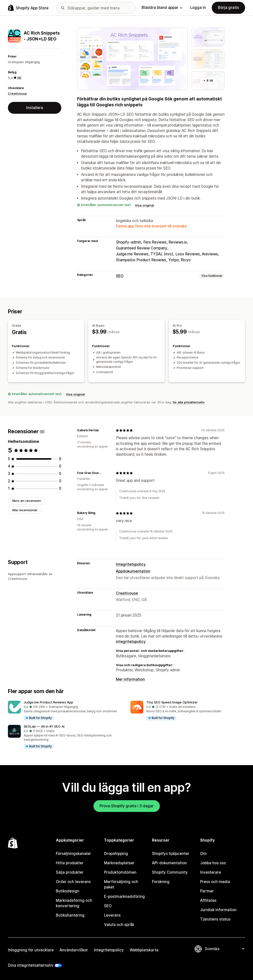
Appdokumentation (133, 571)
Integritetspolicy (131, 564)
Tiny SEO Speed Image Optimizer (172, 702)
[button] (65, 711)
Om (203, 854)
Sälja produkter (70, 872)
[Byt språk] (224, 949)
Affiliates (208, 900)
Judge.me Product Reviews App (48, 702)
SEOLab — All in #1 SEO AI (44, 726)
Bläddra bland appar (162, 8)
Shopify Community (170, 872)
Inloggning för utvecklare (31, 950)
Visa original (144, 205)
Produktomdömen (120, 872)
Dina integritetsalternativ (31, 965)
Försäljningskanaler (73, 854)
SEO (120, 276)
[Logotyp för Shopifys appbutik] (28, 8)
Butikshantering (70, 915)
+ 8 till (208, 80)
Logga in (198, 8)
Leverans (112, 915)
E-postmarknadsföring (124, 896)
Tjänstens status (215, 919)
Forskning (161, 882)
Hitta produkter (70, 863)
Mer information (130, 679)
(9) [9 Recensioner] (19, 78)
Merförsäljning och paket (121, 884)
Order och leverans (73, 882)
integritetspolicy (131, 642)
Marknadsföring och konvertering (74, 903)
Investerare (211, 872)
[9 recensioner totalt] (60, 459)
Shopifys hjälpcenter (171, 854)
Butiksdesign (68, 891)
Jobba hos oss (213, 863)
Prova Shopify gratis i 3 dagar (127, 806)
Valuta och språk (119, 925)
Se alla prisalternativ (189, 402)
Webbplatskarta (144, 950)
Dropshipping (116, 854)
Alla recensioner (25, 510)
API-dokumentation (169, 863)
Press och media (215, 882)
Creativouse (17, 94)
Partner (207, 891)
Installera (35, 108)
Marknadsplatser (119, 863)
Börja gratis (228, 8)
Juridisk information (218, 910)
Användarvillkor (74, 950)
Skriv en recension (27, 501)
